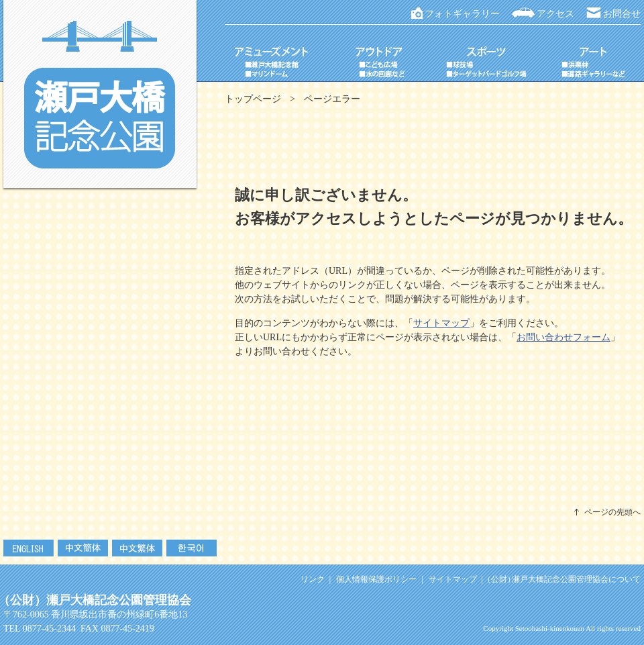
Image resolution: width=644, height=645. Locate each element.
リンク (313, 579)
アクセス (555, 14)
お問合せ (622, 14)
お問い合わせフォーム (563, 337)
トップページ (253, 99)
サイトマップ (441, 323)
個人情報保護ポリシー (376, 579)
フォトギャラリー (462, 14)
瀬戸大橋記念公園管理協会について (565, 579)
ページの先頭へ (612, 512)
